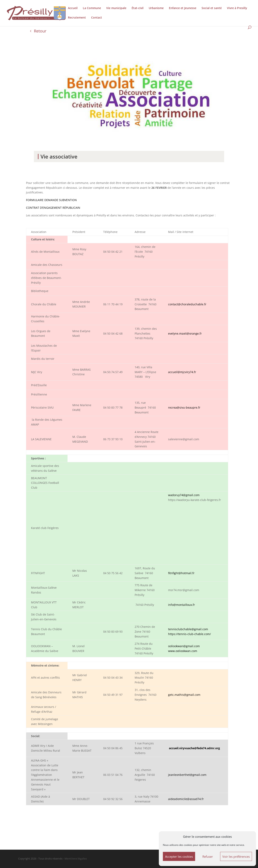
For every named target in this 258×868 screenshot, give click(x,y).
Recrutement (77, 18)
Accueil (73, 8)
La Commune (92, 8)
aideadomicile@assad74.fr (186, 799)
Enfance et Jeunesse (183, 8)
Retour (40, 31)
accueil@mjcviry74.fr (182, 372)
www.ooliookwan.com (183, 651)
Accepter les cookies (179, 857)
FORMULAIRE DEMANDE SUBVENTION (51, 200)
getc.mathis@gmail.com (184, 695)
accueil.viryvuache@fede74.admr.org (194, 748)
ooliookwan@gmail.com (184, 646)
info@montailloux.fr (182, 605)
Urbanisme (156, 8)
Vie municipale (116, 8)
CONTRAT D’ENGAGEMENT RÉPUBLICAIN (53, 208)
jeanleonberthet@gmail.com (187, 775)
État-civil (138, 8)
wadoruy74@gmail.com (184, 495)
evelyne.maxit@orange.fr (185, 333)
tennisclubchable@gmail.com (188, 629)
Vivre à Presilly (237, 8)
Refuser (208, 857)
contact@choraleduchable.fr (187, 304)
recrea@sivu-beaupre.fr (184, 407)
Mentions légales (76, 859)
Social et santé (212, 8)
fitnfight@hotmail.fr (181, 573)
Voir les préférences (236, 857)
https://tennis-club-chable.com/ (189, 634)
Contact (97, 18)
